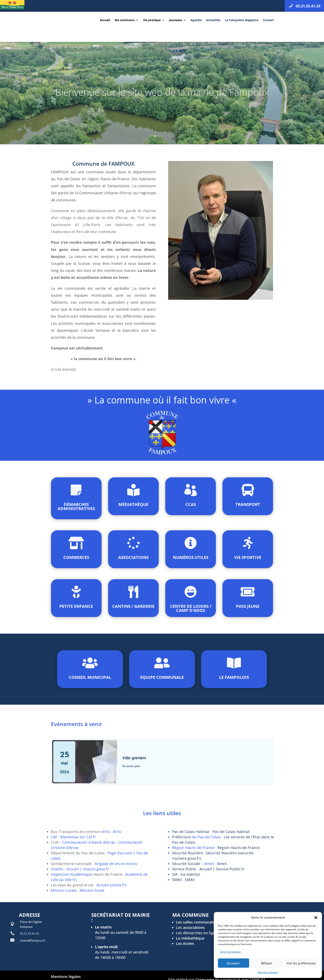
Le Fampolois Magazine (242, 20)
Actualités (213, 20)
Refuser (267, 963)
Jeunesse (176, 20)
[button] (316, 918)
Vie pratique (152, 20)
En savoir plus (131, 766)
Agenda (196, 20)
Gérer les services (230, 952)
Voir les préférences (301, 963)
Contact (269, 20)
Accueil (105, 20)
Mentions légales (268, 972)
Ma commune (125, 20)
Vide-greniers (134, 758)
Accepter (233, 963)
